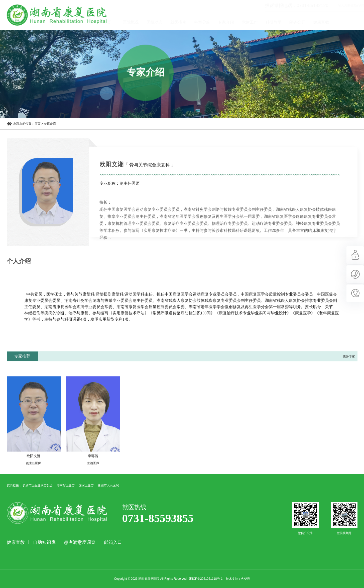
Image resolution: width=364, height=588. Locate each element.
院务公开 (316, 22)
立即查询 (360, 6)
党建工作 (269, 22)
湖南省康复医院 (51, 15)
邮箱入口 (113, 542)
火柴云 (246, 579)
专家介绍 (245, 22)
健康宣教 (340, 22)
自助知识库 (44, 542)
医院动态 (173, 22)
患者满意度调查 (80, 542)
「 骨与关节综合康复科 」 (150, 176)
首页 (126, 22)
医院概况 (150, 22)
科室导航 (221, 22)
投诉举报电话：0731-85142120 (278, 6)
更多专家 (349, 367)
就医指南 (197, 22)
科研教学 (292, 22)
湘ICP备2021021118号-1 (206, 579)
